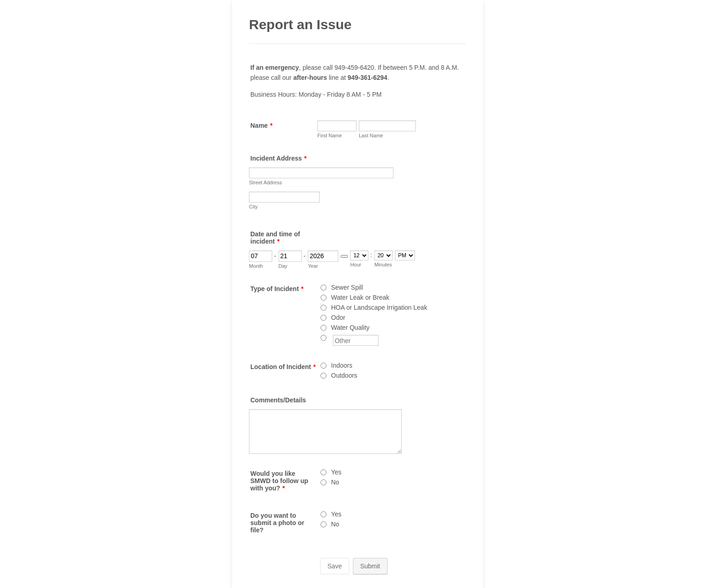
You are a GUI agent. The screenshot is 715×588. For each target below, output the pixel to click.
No (335, 482)
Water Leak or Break (360, 297)
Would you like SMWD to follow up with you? (279, 481)
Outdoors (344, 375)
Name (262, 125)
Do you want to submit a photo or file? (277, 523)
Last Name (371, 135)
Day (283, 266)
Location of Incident (283, 367)
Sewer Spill (347, 287)
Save (335, 566)
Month (256, 266)
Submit (370, 566)
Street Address (265, 182)
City (253, 207)
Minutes (383, 265)
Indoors (342, 365)
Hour (356, 265)
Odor (338, 317)
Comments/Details (278, 400)
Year (313, 266)
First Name (330, 135)
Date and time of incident (275, 238)
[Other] (324, 338)
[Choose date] (344, 256)
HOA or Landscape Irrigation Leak (379, 307)
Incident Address (279, 158)
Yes (336, 472)
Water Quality (350, 328)
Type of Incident (277, 289)
